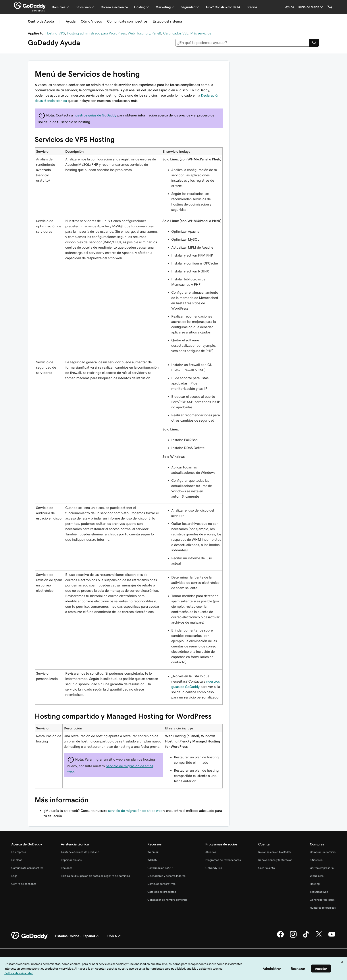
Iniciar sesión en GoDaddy (275, 852)
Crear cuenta (267, 868)
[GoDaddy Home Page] (30, 936)
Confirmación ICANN (160, 868)
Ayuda (71, 21)
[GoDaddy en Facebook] (280, 937)
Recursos (67, 868)
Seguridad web (319, 892)
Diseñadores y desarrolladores (166, 876)
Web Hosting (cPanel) (144, 33)
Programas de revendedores (223, 860)
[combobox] (242, 43)
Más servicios (201, 33)
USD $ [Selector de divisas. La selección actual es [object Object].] (115, 936)
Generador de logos (322, 900)
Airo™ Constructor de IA (223, 7)
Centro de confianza (24, 884)
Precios (252, 7)
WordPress (317, 876)
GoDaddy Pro (214, 868)
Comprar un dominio (323, 852)
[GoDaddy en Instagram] (293, 937)
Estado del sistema (167, 21)
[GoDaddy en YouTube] (332, 937)
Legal (15, 876)
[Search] (314, 43)
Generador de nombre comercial (168, 900)
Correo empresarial (322, 868)
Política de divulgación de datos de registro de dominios (95, 876)
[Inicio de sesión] (311, 7)
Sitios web (316, 860)
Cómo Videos (91, 21)
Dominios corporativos (161, 884)
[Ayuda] (290, 7)
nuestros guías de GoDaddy (95, 115)
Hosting (315, 884)
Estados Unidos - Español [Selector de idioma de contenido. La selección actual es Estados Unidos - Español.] (78, 936)
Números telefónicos (323, 908)
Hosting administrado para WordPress (96, 33)
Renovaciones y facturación (275, 860)
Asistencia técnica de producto (80, 852)
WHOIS (152, 860)
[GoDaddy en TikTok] (306, 937)
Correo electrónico (114, 7)
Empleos (17, 860)
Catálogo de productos (162, 892)
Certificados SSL (176, 33)
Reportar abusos (71, 860)
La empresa (19, 852)
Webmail (153, 852)
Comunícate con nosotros (127, 21)
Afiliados (211, 852)
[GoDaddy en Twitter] (319, 937)
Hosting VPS (55, 33)
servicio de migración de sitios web (135, 811)
